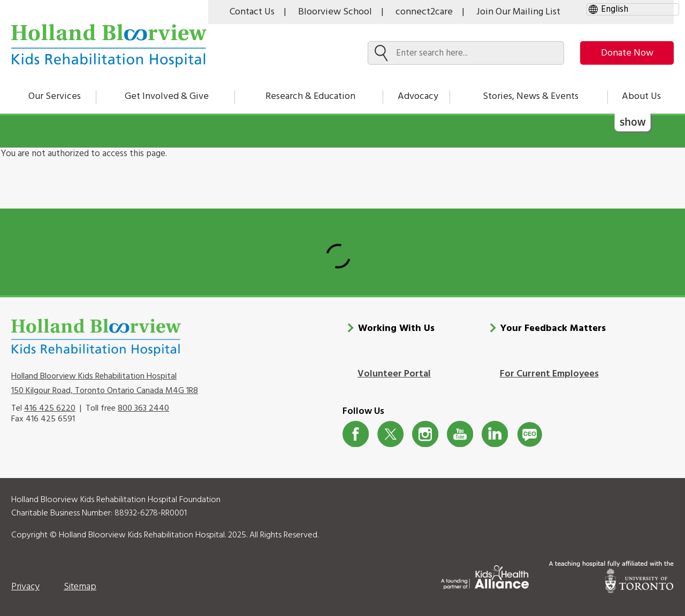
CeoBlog (530, 434)
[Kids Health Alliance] (485, 575)
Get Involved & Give (167, 97)
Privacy (25, 587)
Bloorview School (335, 12)
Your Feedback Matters (553, 329)
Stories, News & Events (531, 97)
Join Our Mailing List (518, 12)
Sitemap (80, 587)
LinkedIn (495, 434)
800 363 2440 (143, 409)
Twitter (390, 434)
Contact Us (252, 12)
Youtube (460, 434)
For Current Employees (549, 374)
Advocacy (418, 97)
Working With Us (396, 329)
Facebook (356, 434)
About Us (641, 97)
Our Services (55, 97)
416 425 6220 (50, 409)
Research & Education (310, 97)
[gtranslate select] (633, 9)
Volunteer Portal (394, 374)
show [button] (633, 122)
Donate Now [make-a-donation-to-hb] (627, 53)
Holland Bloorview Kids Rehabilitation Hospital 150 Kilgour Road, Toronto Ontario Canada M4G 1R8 (105, 383)
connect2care (424, 12)
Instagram (425, 434)
